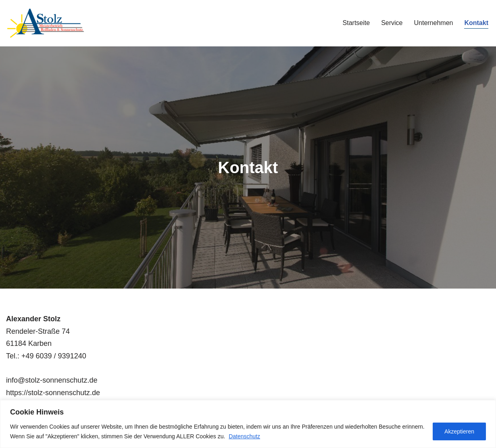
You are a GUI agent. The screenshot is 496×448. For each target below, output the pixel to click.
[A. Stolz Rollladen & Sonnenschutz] (46, 23)
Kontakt (476, 23)
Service (392, 23)
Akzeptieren (459, 431)
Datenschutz (244, 436)
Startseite (356, 23)
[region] (248, 424)
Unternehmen (433, 23)
